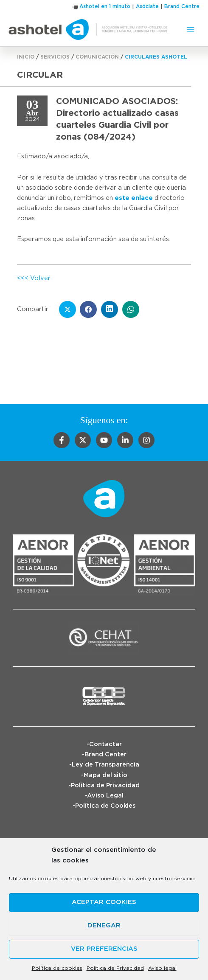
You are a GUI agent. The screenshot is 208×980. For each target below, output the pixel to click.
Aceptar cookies (104, 902)
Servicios (55, 57)
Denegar (104, 925)
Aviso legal (162, 968)
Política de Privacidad (115, 968)
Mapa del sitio (105, 775)
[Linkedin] (125, 440)
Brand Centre (182, 6)
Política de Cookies (105, 806)
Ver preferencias (104, 949)
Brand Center (105, 754)
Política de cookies (57, 968)
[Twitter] (83, 440)
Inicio (26, 57)
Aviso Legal (105, 796)
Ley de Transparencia (105, 765)
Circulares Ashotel (156, 57)
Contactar (105, 744)
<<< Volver (34, 278)
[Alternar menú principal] (191, 30)
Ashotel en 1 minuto (105, 6)
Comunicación (97, 57)
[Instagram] (146, 440)
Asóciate (147, 6)
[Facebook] (62, 440)
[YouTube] (104, 440)
